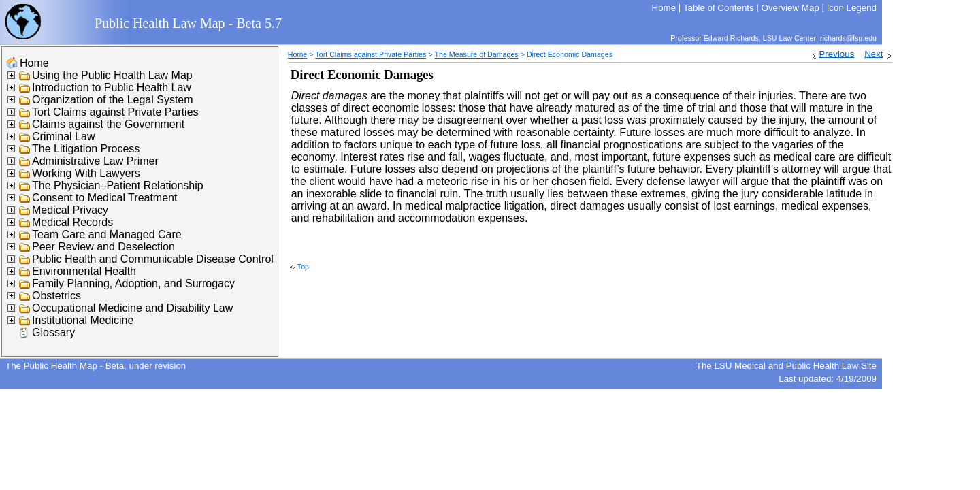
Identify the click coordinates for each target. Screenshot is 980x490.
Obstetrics (56, 296)
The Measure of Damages (477, 54)
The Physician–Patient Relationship (118, 185)
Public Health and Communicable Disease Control (153, 259)
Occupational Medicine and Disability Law (132, 308)
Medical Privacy (70, 210)
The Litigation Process (86, 149)
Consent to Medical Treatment (104, 198)
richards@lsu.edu (848, 38)
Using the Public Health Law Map (112, 75)
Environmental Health (84, 271)
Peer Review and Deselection (103, 247)
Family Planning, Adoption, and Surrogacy (133, 283)
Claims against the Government (108, 124)
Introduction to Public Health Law (112, 87)
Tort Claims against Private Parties (115, 112)
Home (34, 63)
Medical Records (72, 222)
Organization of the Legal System (113, 100)
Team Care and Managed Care (107, 234)
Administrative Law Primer (95, 161)
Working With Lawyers (86, 173)
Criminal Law (63, 136)
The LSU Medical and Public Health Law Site (786, 366)
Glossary (53, 332)
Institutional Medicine (83, 320)
